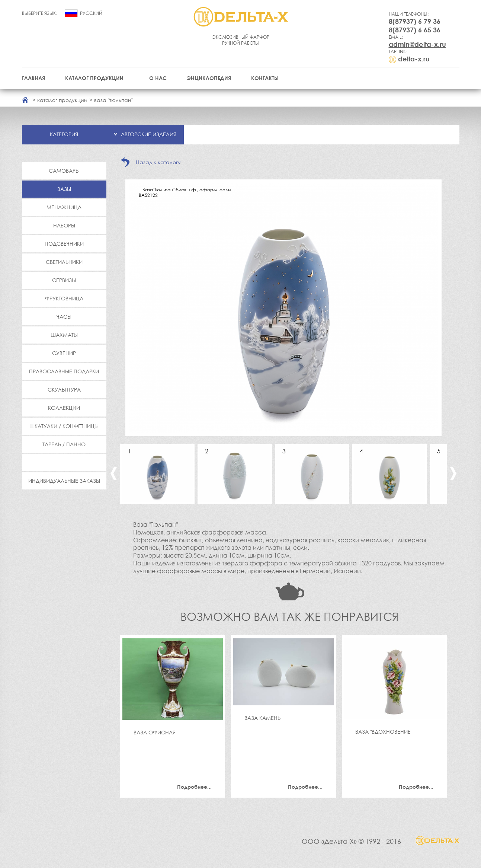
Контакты (265, 78)
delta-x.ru (414, 59)
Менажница (64, 207)
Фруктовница (64, 298)
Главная (33, 78)
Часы (64, 317)
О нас (158, 78)
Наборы (64, 225)
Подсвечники (64, 244)
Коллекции (64, 408)
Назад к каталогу (158, 162)
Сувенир (64, 353)
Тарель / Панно (64, 444)
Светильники (64, 262)
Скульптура (64, 390)
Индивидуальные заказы (64, 481)
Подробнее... (194, 787)
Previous (114, 474)
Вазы (64, 189)
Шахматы (64, 335)
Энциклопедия (209, 78)
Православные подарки (64, 371)
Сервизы (64, 280)
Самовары (64, 171)
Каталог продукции (94, 78)
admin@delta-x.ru (417, 44)
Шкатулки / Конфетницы (64, 426)
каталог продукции (62, 100)
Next (453, 474)
